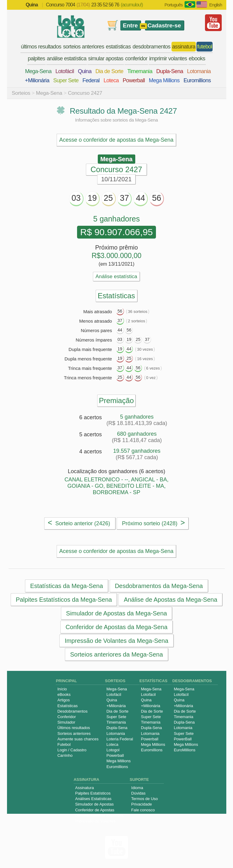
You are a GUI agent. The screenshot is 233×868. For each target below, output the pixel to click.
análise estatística (67, 58)
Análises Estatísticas (93, 799)
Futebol (64, 744)
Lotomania (199, 71)
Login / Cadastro (72, 750)
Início (62, 689)
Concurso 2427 (85, 93)
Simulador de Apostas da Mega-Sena (116, 613)
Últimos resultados (74, 728)
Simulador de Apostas (94, 804)
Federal (91, 80)
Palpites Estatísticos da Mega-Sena (64, 600)
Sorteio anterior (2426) (79, 523)
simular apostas (106, 58)
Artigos (63, 700)
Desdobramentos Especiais (99, 815)
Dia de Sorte (109, 71)
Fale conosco (143, 810)
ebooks (197, 58)
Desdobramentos (72, 711)
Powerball (134, 80)
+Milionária (37, 80)
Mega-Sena (38, 71)
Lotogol (113, 750)
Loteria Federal (120, 739)
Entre (130, 25)
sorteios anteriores (84, 47)
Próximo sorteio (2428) (153, 523)
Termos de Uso (145, 799)
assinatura (184, 47)
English (216, 5)
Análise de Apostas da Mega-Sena (170, 600)
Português (173, 5)
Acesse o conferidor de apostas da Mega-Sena (116, 140)
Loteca (111, 80)
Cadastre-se (164, 25)
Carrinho (65, 755)
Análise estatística (116, 276)
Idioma (137, 788)
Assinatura (85, 788)
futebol (205, 47)
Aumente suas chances (78, 739)
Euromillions (197, 80)
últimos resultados (41, 47)
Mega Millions (164, 80)
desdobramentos (151, 47)
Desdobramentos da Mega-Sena (159, 586)
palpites (36, 58)
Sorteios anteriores (74, 733)
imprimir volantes (168, 58)
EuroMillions (185, 750)
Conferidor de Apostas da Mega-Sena (116, 627)
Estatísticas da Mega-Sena (67, 586)
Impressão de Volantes (95, 821)
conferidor (136, 58)
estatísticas (118, 47)
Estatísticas (67, 706)
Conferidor (67, 717)
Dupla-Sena (170, 71)
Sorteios (21, 93)
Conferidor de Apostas (95, 810)
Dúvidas (138, 793)
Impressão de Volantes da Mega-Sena (116, 641)
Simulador (66, 722)
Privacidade (142, 804)
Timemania (140, 71)
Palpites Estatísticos (93, 793)
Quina (85, 71)
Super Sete (66, 80)
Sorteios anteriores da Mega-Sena (116, 654)
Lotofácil (65, 71)
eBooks (64, 694)
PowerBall (183, 739)
